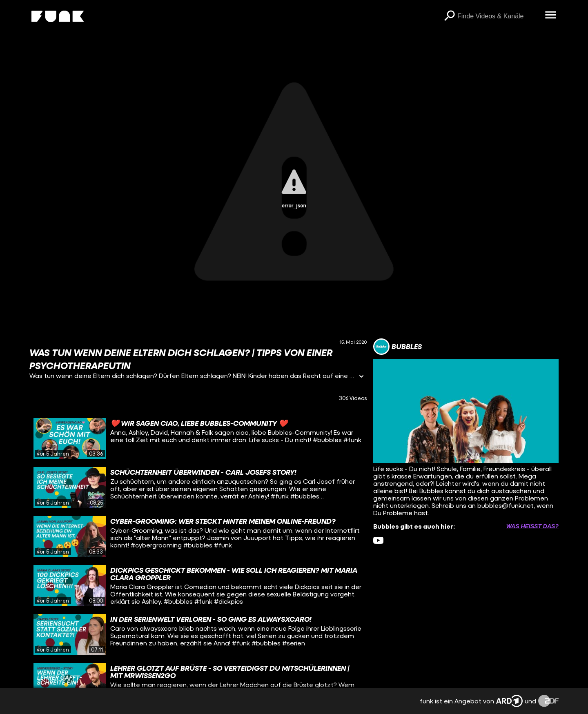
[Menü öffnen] (550, 16)
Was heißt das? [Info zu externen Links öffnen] (532, 526)
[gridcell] (198, 438)
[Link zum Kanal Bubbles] (398, 347)
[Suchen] (449, 16)
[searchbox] (498, 16)
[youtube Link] (378, 540)
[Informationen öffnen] (361, 377)
